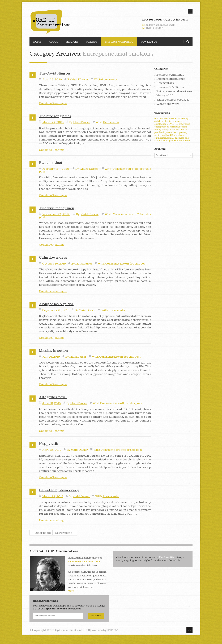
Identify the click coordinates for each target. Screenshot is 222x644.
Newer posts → (65, 533)
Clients (92, 42)
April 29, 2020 (52, 79)
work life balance (180, 141)
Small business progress (173, 100)
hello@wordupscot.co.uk (160, 25)
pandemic (160, 132)
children (159, 121)
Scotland (166, 135)
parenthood (172, 132)
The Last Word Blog (119, 42)
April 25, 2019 (52, 450)
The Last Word (168, 557)
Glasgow (166, 129)
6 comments (109, 79)
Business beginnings (170, 75)
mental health (179, 129)
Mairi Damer (80, 79)
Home (37, 42)
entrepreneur (162, 127)
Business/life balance (171, 79)
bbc (156, 118)
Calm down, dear (53, 257)
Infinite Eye (112, 630)
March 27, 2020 (53, 122)
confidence (160, 124)
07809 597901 (155, 28)
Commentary (165, 83)
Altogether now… (53, 397)
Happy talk (49, 444)
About (53, 42)
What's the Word (168, 104)
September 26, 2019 (56, 310)
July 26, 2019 (51, 357)
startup (166, 141)
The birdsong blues (55, 116)
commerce (177, 121)
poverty (183, 132)
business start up (179, 118)
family (158, 129)
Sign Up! (96, 616)
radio (157, 135)
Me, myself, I (165, 96)
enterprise (184, 124)
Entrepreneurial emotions (174, 91)
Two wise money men (57, 208)
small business (176, 138)
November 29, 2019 (56, 214)
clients (168, 121)
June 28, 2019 (52, 403)
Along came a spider (56, 304)
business (164, 118)
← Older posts (41, 533)
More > (72, 591)
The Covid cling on (54, 73)
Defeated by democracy (59, 490)
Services (72, 42)
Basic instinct (51, 163)
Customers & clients (170, 87)
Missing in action (53, 350)
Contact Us (149, 42)
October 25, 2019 (54, 264)
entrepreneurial (178, 127)
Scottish (176, 135)
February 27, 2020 (56, 169)
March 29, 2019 (53, 496)
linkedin (190, 11)
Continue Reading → (53, 103)
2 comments (111, 122)
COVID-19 (172, 124)
